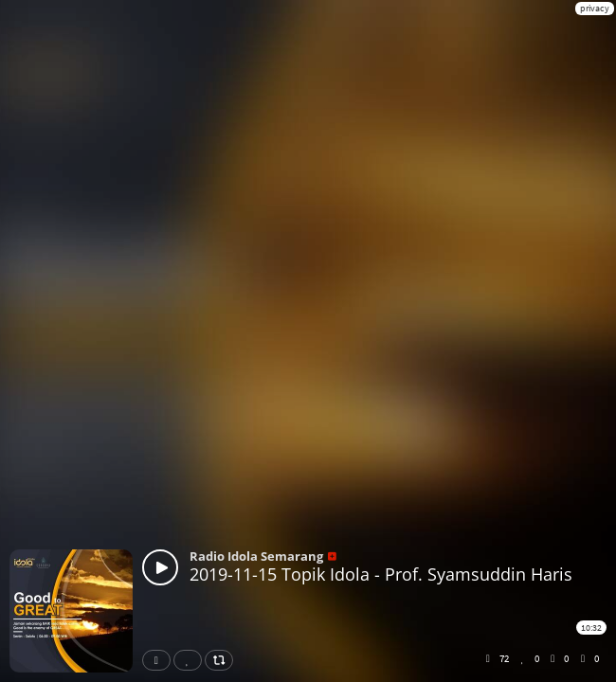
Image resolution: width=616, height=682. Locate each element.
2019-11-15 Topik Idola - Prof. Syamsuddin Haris (381, 574)
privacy (595, 8)
